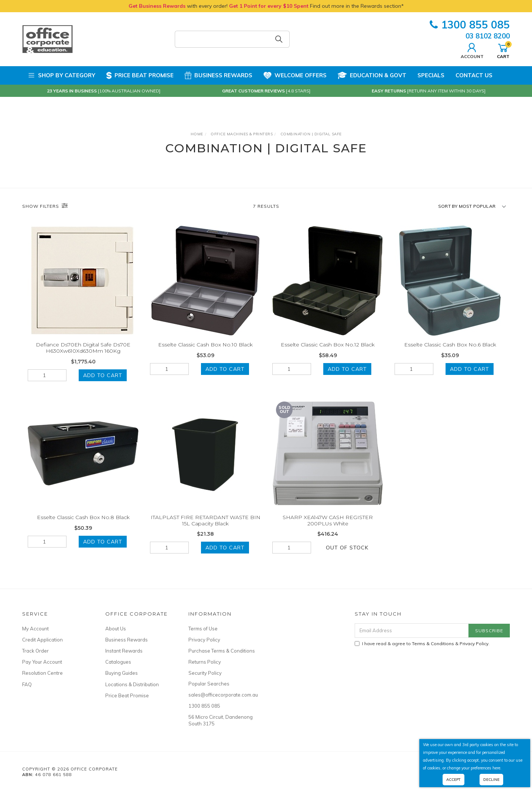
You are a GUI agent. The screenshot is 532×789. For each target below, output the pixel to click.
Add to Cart (103, 375)
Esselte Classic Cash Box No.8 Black (83, 524)
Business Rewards (219, 75)
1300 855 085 (470, 25)
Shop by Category (62, 75)
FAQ (27, 684)
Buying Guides (122, 673)
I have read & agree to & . (422, 644)
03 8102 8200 (488, 36)
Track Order (35, 651)
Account (472, 50)
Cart (503, 50)
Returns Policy (205, 662)
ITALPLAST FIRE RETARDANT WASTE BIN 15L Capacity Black (206, 527)
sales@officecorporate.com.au (222, 695)
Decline (491, 780)
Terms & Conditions (433, 644)
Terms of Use (203, 629)
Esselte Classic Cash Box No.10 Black (205, 345)
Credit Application (42, 640)
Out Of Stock (347, 555)
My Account (35, 629)
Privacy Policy (204, 640)
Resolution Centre (42, 673)
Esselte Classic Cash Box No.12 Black (328, 345)
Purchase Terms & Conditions (222, 651)
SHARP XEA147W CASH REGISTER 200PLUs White (328, 527)
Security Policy (205, 673)
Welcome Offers (295, 75)
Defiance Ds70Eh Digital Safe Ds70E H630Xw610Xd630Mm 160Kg (83, 348)
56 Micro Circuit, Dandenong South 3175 (221, 720)
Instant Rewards (124, 651)
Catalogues (118, 662)
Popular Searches (209, 684)
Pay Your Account (42, 662)
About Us (116, 629)
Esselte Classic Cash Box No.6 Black (450, 345)
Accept (453, 780)
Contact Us (474, 75)
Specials (431, 75)
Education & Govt (372, 75)
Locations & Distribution (132, 684)
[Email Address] (412, 631)
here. (497, 768)
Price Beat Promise (140, 75)
